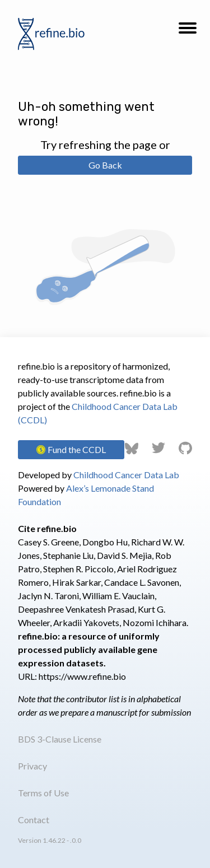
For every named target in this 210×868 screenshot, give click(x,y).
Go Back (105, 165)
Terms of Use (43, 793)
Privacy (32, 766)
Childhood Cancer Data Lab (126, 475)
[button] (188, 31)
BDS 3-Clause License (60, 739)
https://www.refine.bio (82, 676)
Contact (34, 820)
